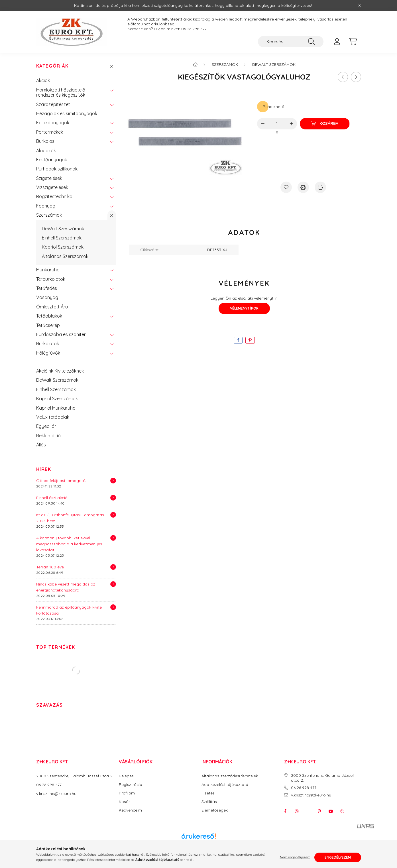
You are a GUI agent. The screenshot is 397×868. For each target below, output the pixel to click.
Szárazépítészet (53, 104)
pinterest (319, 811)
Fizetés (208, 793)
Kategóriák (52, 66)
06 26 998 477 (194, 29)
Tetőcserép (48, 325)
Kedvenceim (130, 810)
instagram (297, 811)
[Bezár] (360, 6)
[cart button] (353, 42)
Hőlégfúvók (48, 353)
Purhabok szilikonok (57, 169)
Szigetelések (49, 178)
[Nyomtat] (320, 187)
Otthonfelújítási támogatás (62, 481)
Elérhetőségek (215, 810)
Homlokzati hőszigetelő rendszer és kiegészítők (61, 92)
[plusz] (291, 124)
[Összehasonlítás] (303, 187)
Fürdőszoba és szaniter (61, 334)
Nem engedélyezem (295, 857)
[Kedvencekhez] (286, 187)
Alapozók (46, 151)
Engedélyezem (338, 857)
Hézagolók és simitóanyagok (67, 113)
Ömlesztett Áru (52, 307)
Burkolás (45, 141)
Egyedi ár (46, 426)
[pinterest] (250, 340)
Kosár (124, 802)
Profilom (127, 793)
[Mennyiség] (277, 124)
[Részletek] (113, 481)
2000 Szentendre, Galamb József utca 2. (75, 776)
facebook (285, 811)
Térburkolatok (51, 279)
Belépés (126, 776)
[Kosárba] (325, 124)
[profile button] (337, 42)
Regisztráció (131, 785)
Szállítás (209, 802)
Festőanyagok (52, 160)
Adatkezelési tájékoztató (225, 785)
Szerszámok (49, 215)
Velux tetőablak (53, 417)
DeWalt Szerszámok (63, 229)
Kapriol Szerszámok (63, 247)
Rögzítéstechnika (54, 196)
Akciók (43, 80)
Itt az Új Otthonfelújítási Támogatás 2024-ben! (70, 518)
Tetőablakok (49, 316)
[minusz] (263, 124)
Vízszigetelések (52, 187)
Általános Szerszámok (65, 256)
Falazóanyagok (53, 123)
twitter (308, 811)
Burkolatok (48, 343)
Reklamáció (48, 436)
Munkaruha (48, 270)
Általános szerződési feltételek (230, 776)
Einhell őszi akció (52, 498)
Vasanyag (47, 297)
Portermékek (50, 132)
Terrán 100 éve (50, 567)
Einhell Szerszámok (62, 238)
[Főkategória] (195, 64)
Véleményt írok (244, 308)
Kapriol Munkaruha (56, 408)
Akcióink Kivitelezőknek (60, 371)
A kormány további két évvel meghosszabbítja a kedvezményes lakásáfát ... (69, 544)
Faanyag (46, 206)
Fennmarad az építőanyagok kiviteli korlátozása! (70, 610)
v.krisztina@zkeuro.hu (56, 794)
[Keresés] (291, 42)
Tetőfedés (47, 288)
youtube (331, 811)
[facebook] (238, 340)
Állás (41, 445)
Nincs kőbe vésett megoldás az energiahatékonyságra (66, 587)
